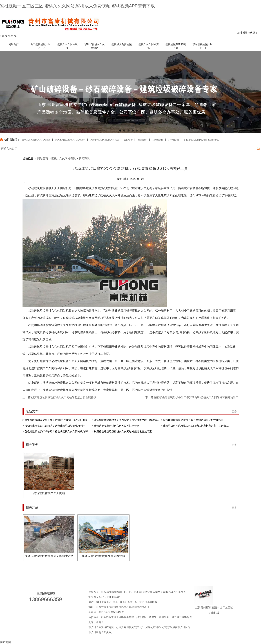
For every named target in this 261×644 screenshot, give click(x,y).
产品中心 (186, 13)
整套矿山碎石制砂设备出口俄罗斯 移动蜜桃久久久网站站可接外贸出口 (196, 397)
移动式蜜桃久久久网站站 (113, 574)
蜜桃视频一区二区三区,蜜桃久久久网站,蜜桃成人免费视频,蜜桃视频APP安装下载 (77, 6)
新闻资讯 (84, 158)
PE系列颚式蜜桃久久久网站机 (105, 140)
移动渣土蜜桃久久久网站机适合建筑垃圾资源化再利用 (55, 426)
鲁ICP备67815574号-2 (176, 592)
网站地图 (226, 13)
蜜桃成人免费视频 (148, 574)
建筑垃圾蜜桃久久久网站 (49, 493)
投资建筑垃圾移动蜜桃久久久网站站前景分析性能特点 (64, 397)
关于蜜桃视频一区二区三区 (40, 574)
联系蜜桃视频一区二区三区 (206, 13)
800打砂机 (142, 140)
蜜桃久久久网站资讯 (63, 158)
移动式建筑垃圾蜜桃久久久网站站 (103, 556)
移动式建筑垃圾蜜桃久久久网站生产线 (49, 556)
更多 (234, 411)
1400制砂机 (174, 140)
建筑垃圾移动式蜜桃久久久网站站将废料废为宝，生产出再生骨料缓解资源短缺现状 (210, 426)
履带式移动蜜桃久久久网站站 (36, 140)
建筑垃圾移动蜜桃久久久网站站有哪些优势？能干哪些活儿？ (128, 420)
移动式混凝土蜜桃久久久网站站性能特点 (117, 426)
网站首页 (42, 158)
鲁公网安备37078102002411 (105, 597)
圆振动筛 (128, 140)
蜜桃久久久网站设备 (77, 574)
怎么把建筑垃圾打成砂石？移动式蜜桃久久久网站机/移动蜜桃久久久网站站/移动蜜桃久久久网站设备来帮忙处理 (87, 431)
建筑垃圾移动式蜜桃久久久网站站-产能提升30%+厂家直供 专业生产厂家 (65, 420)
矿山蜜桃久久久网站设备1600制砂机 (201, 140)
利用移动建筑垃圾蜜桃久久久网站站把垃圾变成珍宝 (123, 431)
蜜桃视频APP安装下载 (213, 574)
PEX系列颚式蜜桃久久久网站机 (70, 140)
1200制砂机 (158, 140)
